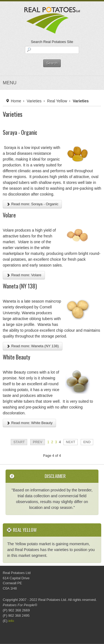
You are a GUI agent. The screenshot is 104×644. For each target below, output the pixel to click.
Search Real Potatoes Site (52, 42)
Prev (37, 442)
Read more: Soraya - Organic (32, 204)
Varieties (34, 101)
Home (16, 101)
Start (19, 442)
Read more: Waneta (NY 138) (33, 346)
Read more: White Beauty (29, 423)
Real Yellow (57, 101)
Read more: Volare (24, 275)
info (11, 621)
